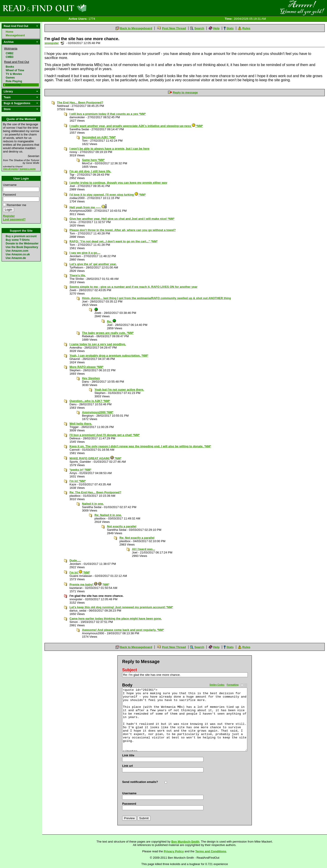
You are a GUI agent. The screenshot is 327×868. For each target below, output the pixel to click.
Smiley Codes (217, 685)
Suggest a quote (28, 169)
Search (199, 28)
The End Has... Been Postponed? (80, 102)
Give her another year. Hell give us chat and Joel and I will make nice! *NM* (122, 219)
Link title (128, 755)
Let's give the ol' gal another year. (93, 264)
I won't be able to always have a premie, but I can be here (109, 149)
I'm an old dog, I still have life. (90, 171)
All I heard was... (144, 549)
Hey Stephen (91, 378)
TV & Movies (14, 74)
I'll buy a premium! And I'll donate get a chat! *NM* (105, 435)
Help (216, 28)
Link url (128, 766)
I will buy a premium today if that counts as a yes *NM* (108, 114)
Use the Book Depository (22, 247)
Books (10, 67)
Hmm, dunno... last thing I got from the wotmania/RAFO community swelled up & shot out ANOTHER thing (156, 298)
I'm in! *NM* (78, 481)
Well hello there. (81, 424)
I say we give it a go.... (85, 253)
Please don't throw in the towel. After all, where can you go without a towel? (123, 230)
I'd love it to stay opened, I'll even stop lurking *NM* (108, 195)
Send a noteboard (62, 43)
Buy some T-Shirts (18, 240)
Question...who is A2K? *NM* (90, 401)
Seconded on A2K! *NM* (99, 137)
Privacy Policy (174, 851)
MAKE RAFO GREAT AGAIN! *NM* (95, 458)
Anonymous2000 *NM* (98, 412)
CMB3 (10, 57)
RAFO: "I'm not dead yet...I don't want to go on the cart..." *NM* (114, 241)
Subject (130, 670)
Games (10, 78)
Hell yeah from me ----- (88, 207)
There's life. (78, 275)
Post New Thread (174, 28)
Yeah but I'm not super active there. (119, 390)
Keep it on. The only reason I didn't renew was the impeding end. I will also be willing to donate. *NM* (140, 446)
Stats (230, 28)
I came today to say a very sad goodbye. (98, 344)
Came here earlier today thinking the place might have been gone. (116, 618)
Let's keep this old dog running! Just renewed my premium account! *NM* (121, 607)
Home (9, 32)
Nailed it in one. (93, 504)
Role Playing (14, 81)
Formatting (233, 685)
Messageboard (15, 35)
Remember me (17, 205)
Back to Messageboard (136, 28)
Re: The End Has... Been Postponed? (95, 492)
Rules (246, 28)
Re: (111, 321)
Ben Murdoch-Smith (185, 842)
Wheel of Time (15, 70)
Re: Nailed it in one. (108, 515)
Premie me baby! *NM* (89, 584)
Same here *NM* (93, 160)
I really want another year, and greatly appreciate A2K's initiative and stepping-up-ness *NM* (136, 126)
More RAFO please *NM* (87, 367)
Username (10, 185)
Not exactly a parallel (122, 526)
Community (13, 85)
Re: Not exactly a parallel (137, 538)
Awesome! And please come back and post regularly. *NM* (123, 630)
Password (9, 195)
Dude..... (75, 560)
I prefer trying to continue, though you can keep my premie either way (118, 183)
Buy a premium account (21, 236)
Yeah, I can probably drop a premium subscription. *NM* (109, 355)
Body (127, 685)
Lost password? (14, 219)
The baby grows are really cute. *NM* (108, 333)
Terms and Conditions (211, 851)
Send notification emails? (140, 782)
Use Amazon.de (16, 258)
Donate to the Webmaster (22, 243)
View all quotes (10, 169)
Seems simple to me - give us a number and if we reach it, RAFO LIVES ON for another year (133, 287)
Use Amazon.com (17, 251)
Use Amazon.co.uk (18, 254)
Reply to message (185, 92)
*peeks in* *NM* (80, 470)
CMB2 (10, 53)
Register (9, 216)
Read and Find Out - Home (68, 8)
